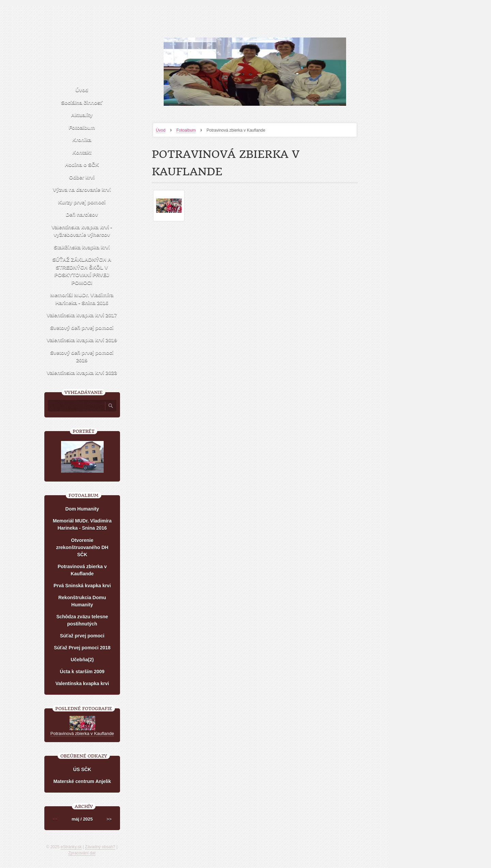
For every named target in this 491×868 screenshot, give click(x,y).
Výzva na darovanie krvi (82, 189)
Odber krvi (82, 177)
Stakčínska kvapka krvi (82, 247)
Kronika (82, 140)
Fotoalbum (186, 130)
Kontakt (82, 152)
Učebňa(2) (82, 660)
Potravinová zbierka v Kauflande (82, 570)
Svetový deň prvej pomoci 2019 (82, 356)
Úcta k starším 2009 (82, 672)
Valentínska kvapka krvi (82, 683)
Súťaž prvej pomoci (82, 636)
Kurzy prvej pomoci (82, 202)
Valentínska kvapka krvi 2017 (82, 315)
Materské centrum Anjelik (82, 781)
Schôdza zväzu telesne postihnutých (82, 620)
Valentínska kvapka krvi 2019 (82, 340)
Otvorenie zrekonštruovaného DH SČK (82, 547)
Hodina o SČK (82, 165)
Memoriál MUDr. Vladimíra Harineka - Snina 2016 (82, 299)
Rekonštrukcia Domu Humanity (82, 601)
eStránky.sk (71, 847)
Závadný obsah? (100, 847)
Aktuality (82, 115)
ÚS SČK (82, 769)
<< (55, 819)
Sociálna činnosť (82, 102)
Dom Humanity (82, 509)
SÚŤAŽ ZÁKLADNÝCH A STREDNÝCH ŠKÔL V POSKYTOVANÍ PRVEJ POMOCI (82, 271)
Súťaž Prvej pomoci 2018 (82, 648)
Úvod (161, 130)
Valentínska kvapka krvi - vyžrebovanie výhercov (82, 231)
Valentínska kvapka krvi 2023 (82, 373)
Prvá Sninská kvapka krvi (82, 586)
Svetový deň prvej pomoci (82, 328)
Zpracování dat (82, 853)
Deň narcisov (82, 214)
